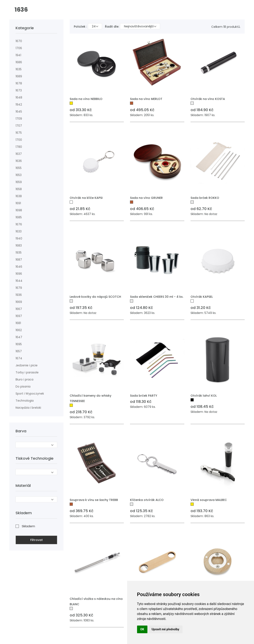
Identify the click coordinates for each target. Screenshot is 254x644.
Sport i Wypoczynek (30, 394)
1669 (19, 302)
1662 (19, 330)
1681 (18, 323)
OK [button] (142, 629)
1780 (19, 147)
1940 (19, 238)
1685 (19, 217)
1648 (19, 97)
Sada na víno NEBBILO (86, 99)
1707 (19, 126)
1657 (19, 351)
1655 (19, 168)
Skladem (28, 526)
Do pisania (23, 386)
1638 (19, 196)
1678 (19, 83)
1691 (18, 203)
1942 (19, 104)
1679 (19, 288)
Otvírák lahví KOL (204, 396)
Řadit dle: (112, 27)
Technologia (25, 401)
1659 (19, 182)
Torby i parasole (27, 372)
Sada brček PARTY (144, 396)
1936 (19, 295)
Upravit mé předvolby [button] (165, 629)
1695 (19, 344)
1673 (19, 90)
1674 (19, 358)
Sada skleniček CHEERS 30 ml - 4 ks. (157, 297)
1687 (19, 260)
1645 (19, 112)
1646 (19, 267)
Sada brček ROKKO (205, 198)
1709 (19, 119)
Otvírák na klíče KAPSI (86, 198)
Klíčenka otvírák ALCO (147, 500)
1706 (19, 48)
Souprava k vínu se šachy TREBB (94, 500)
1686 (19, 62)
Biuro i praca (24, 379)
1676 (19, 224)
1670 (19, 41)
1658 (19, 189)
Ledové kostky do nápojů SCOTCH (95, 297)
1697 (19, 316)
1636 (19, 161)
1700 (19, 140)
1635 (19, 69)
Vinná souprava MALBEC (209, 500)
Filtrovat (36, 540)
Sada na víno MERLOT (146, 99)
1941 (18, 55)
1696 (19, 274)
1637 (19, 154)
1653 (19, 175)
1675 (19, 133)
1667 (19, 309)
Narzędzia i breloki (28, 408)
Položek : (80, 27)
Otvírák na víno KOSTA (208, 99)
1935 (19, 253)
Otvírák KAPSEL (202, 297)
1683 (19, 245)
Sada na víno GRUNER (146, 198)
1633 (19, 231)
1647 (19, 337)
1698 (19, 210)
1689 (19, 76)
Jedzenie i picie (27, 365)
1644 (19, 281)
